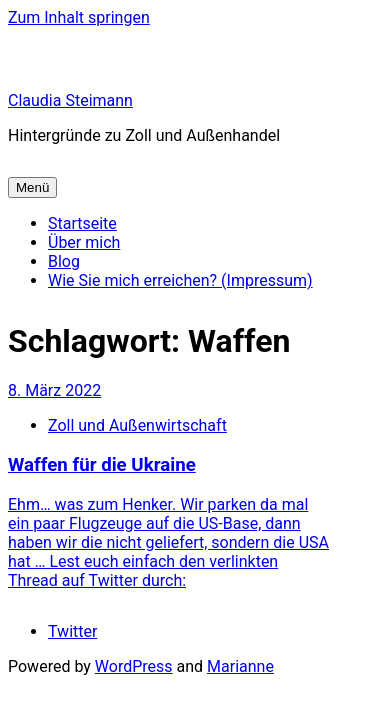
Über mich (84, 242)
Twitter (72, 631)
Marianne (240, 666)
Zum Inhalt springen (79, 17)
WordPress (134, 666)
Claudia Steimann (70, 100)
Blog (64, 261)
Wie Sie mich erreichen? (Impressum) (180, 280)
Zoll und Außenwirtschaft (137, 425)
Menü (32, 187)
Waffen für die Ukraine (102, 465)
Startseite (82, 223)
